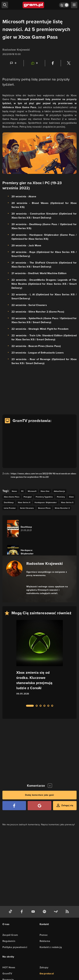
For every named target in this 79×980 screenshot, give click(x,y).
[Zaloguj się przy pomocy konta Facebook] (14, 806)
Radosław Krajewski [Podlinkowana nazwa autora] (45, 563)
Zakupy (44, 967)
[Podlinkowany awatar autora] (14, 569)
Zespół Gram (10, 935)
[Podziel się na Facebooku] (53, 63)
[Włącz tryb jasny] (64, 5)
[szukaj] (5, 5)
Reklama (45, 941)
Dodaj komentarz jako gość (40, 795)
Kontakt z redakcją (51, 947)
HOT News (9, 967)
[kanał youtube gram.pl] (34, 912)
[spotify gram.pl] (45, 912)
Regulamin (9, 941)
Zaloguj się (67, 805)
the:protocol (47, 973)
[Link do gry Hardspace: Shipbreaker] (25, 554)
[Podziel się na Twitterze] (69, 63)
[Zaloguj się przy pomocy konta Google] (39, 806)
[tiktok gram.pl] (11, 912)
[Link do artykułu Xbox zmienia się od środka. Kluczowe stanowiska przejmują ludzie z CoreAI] (40, 660)
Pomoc (44, 935)
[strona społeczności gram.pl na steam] (57, 912)
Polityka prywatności (15, 947)
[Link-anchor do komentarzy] (13, 63)
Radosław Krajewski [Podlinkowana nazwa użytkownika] (16, 50)
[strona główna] (34, 5)
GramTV (7, 973)
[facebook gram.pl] (22, 912)
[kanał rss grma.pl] (68, 912)
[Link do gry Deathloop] (25, 529)
